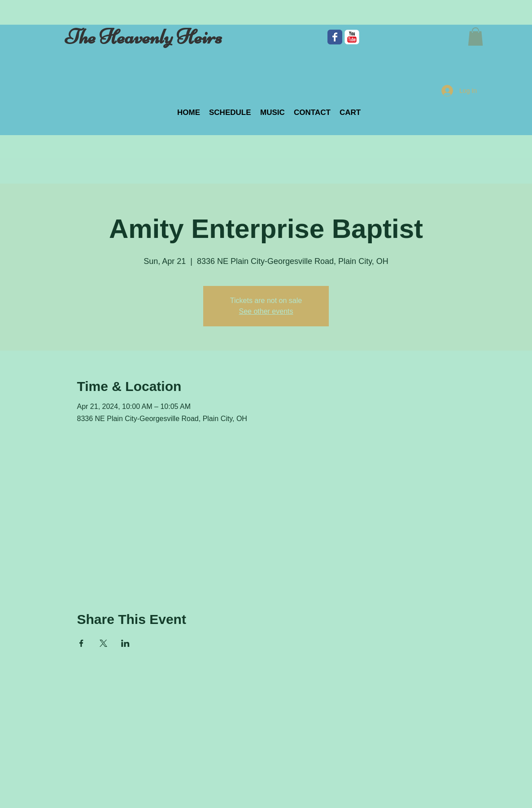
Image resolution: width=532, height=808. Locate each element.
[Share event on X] (103, 643)
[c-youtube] (352, 37)
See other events (266, 311)
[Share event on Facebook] (81, 643)
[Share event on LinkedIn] (125, 643)
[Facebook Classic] (335, 37)
